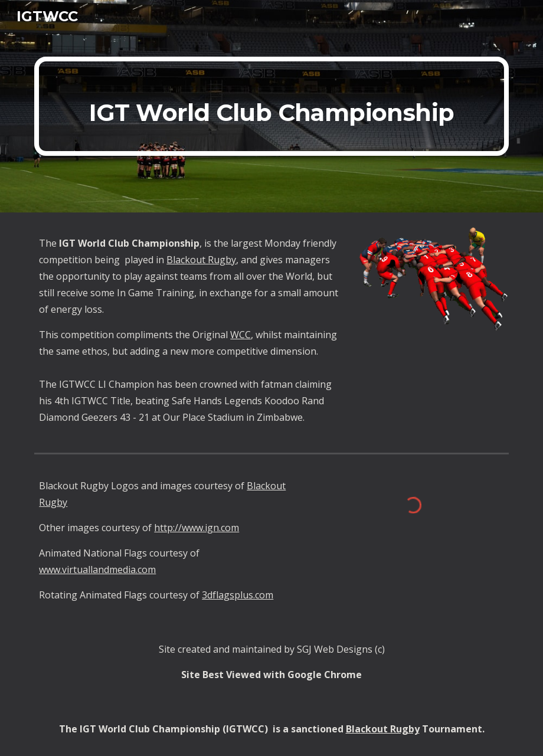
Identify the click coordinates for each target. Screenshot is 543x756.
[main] (271, 106)
